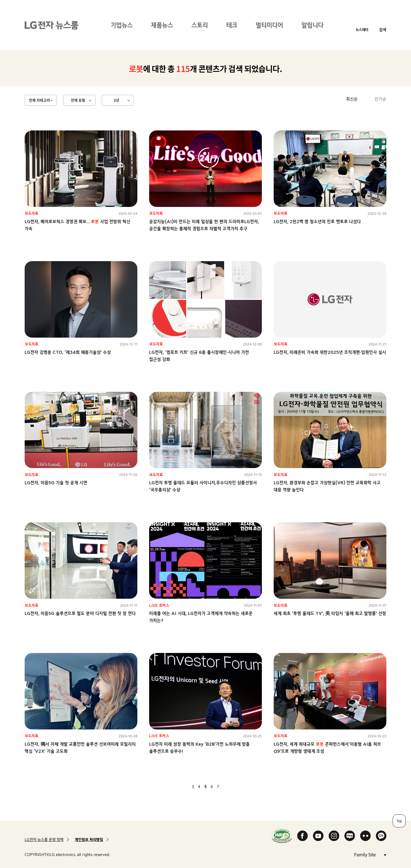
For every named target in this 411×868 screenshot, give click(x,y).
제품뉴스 (162, 25)
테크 (232, 25)
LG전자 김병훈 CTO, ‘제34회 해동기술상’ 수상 (68, 352)
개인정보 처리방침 (89, 840)
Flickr (365, 836)
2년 (117, 100)
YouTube (318, 836)
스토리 (200, 25)
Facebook (302, 836)
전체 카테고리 (39, 100)
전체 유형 (78, 100)
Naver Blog (350, 836)
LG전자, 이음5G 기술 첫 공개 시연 (56, 483)
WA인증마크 (282, 836)
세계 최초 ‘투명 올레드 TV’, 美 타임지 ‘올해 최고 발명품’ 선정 (330, 613)
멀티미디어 (269, 25)
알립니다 (312, 25)
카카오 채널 (381, 836)
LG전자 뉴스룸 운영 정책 (44, 840)
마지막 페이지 (233, 786)
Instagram (334, 836)
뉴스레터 (362, 29)
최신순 (352, 99)
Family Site (370, 854)
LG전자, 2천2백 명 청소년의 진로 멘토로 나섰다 (317, 221)
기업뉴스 (122, 25)
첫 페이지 (178, 786)
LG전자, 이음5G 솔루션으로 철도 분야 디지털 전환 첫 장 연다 (80, 613)
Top (399, 821)
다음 (227, 786)
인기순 (380, 99)
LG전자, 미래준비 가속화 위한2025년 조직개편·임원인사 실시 (330, 352)
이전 (184, 786)
